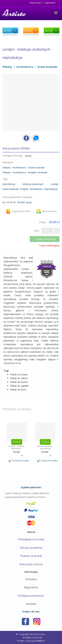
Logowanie (50, 3)
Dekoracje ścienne (31, 564)
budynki (24, 189)
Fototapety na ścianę (31, 539)
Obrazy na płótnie (31, 548)
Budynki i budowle (38, 172)
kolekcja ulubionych (33, 184)
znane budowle (11, 189)
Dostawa (31, 579)
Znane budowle (47, 67)
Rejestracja (35, 3)
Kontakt (31, 604)
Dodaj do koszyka (46, 239)
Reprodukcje (51, 189)
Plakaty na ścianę (31, 556)
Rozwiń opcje (24, 202)
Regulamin (31, 587)
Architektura (25, 67)
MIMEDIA (41, 641)
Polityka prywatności (31, 596)
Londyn (55, 184)
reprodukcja (9, 184)
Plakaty (7, 67)
